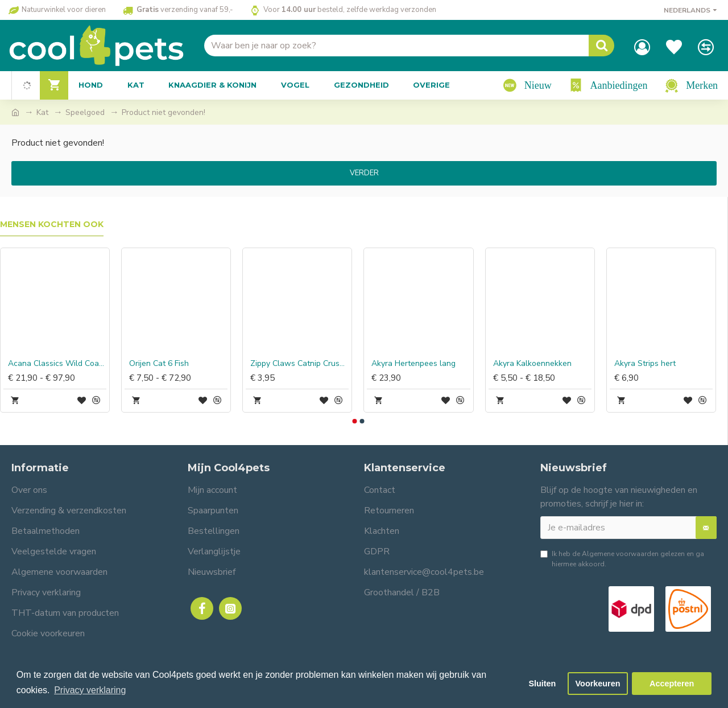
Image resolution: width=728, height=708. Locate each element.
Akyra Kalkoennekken (532, 364)
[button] (354, 421)
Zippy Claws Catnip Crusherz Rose (299, 364)
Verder (364, 173)
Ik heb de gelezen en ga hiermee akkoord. (622, 559)
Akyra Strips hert (645, 364)
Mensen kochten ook (52, 225)
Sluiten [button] (542, 684)
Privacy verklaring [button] (90, 690)
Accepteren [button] (672, 684)
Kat (42, 112)
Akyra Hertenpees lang (413, 364)
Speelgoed (85, 112)
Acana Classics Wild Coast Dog (57, 364)
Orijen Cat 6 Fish (159, 364)
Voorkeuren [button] (598, 684)
